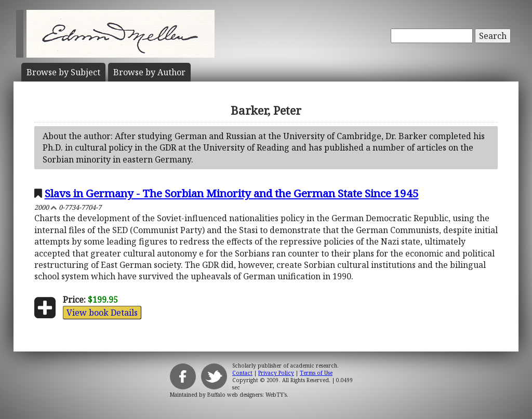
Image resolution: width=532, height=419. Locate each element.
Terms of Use (316, 373)
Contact (242, 373)
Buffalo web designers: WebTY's (247, 395)
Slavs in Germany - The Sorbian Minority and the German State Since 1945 (232, 193)
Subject (63, 72)
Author (149, 72)
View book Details (102, 313)
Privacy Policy (276, 373)
